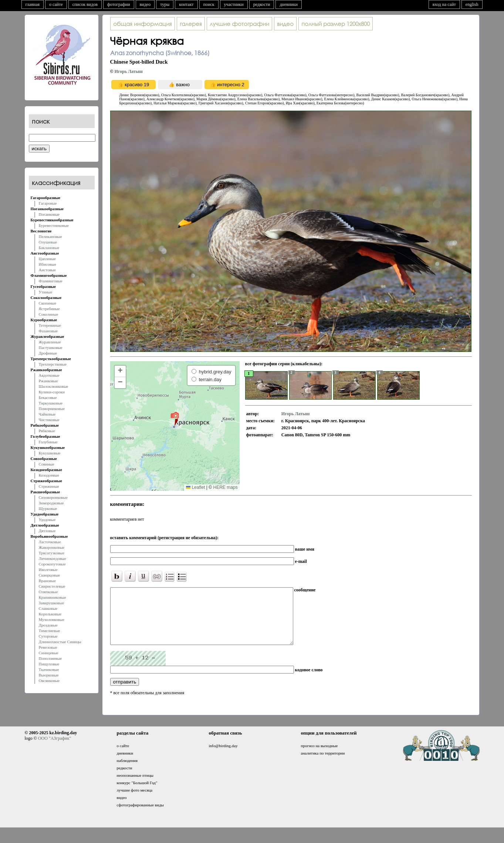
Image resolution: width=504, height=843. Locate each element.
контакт (186, 4)
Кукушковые (50, 453)
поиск (209, 4)
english (472, 4)
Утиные (46, 292)
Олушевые (48, 242)
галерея (191, 24)
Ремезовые (48, 647)
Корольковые (50, 614)
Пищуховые (49, 664)
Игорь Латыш (128, 71)
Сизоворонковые (53, 497)
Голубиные (48, 442)
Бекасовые (48, 397)
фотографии (119, 4)
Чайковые (47, 414)
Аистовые (47, 270)
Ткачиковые (49, 669)
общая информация (143, 24)
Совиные (47, 464)
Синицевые (49, 653)
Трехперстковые (53, 364)
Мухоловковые (52, 619)
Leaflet (195, 487)
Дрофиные (48, 353)
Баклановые (49, 248)
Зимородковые (51, 503)
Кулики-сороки (52, 392)
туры (165, 4)
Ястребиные (49, 309)
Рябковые (47, 431)
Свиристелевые (52, 586)
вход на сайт (444, 4)
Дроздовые (48, 625)
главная (33, 4)
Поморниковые (52, 409)
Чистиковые (49, 420)
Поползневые (50, 658)
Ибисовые (48, 264)
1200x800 (336, 24)
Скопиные (48, 303)
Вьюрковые (49, 675)
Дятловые (47, 531)
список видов (85, 4)
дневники (289, 4)
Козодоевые (49, 475)
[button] (175, 419)
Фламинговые (51, 281)
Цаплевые (47, 259)
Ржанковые (48, 381)
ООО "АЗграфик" (55, 749)
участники (234, 4)
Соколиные (49, 314)
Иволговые (48, 570)
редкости (262, 4)
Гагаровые (48, 203)
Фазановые (48, 331)
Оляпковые (48, 592)
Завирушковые (52, 603)
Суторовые (48, 636)
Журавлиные (50, 342)
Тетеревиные (50, 325)
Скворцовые (50, 575)
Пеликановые (50, 236)
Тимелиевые (50, 631)
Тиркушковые (51, 403)
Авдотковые (49, 375)
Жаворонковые (52, 547)
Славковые (48, 608)
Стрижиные (49, 486)
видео (145, 4)
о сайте (56, 4)
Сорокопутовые (52, 564)
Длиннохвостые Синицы (60, 642)
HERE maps (225, 487)
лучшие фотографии (239, 24)
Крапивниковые (53, 597)
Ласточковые (50, 542)
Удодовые (47, 520)
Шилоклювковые (54, 386)
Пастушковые (51, 347)
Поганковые (49, 214)
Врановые (48, 581)
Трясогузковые (52, 553)
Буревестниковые (54, 225)
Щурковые (48, 508)
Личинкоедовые (53, 558)
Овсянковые (49, 681)
